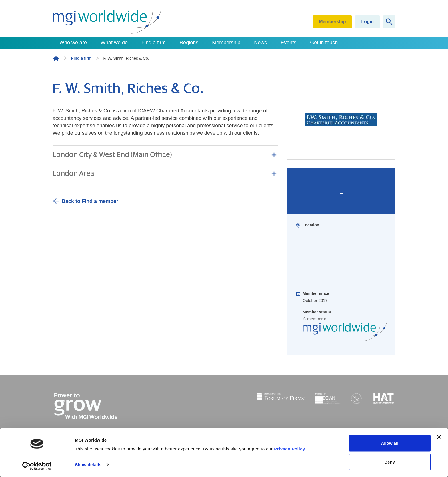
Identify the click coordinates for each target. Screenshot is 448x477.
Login (367, 22)
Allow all (390, 443)
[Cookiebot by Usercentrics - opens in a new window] (37, 466)
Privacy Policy (290, 449)
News (260, 43)
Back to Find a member (90, 201)
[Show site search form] (389, 22)
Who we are (73, 43)
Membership (332, 22)
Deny (390, 462)
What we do (114, 43)
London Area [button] (73, 174)
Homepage (56, 59)
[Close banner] (439, 437)
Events (288, 43)
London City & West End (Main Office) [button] (112, 155)
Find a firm (154, 43)
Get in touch (324, 43)
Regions (189, 43)
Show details (88, 465)
